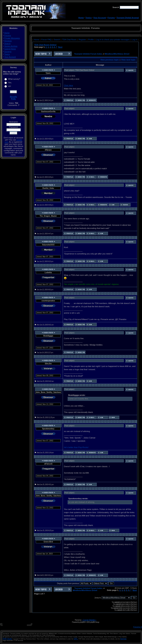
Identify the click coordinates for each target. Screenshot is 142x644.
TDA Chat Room (70, 40)
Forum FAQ (47, 40)
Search (7, 44)
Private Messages (12, 38)
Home (81, 18)
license (123, 639)
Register (83, 40)
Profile (91, 40)
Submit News (10, 49)
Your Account (100, 18)
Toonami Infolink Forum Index (88, 54)
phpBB (82, 622)
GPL (76, 639)
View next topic (128, 60)
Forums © (138, 627)
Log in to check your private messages (113, 40)
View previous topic (109, 60)
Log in (134, 40)
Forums (111, 18)
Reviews (8, 41)
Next (60, 47)
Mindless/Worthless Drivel (117, 54)
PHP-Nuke (7, 639)
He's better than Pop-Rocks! (76, 447)
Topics (89, 18)
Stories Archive (11, 46)
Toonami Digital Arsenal (128, 18)
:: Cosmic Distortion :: (89, 620)
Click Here (68, 85)
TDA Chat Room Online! (45, 45)
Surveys (8, 52)
